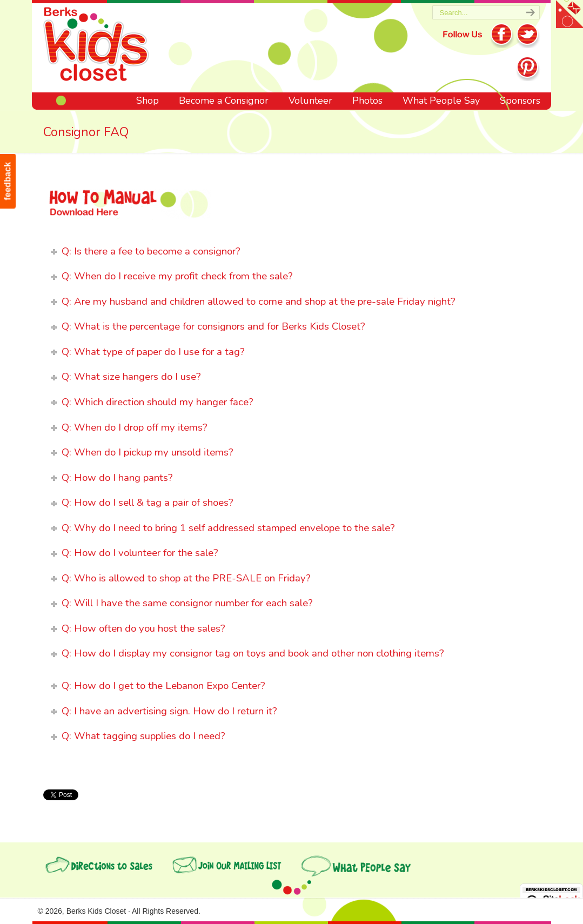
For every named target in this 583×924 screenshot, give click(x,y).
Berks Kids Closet (96, 46)
